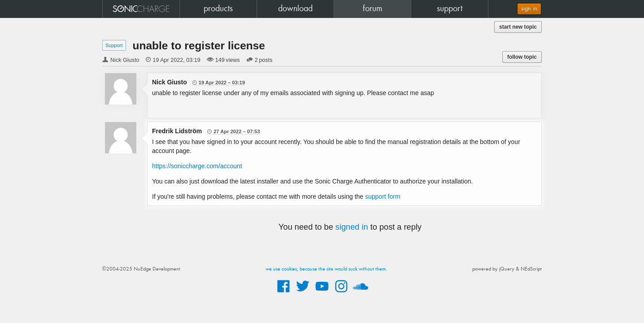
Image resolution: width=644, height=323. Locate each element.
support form (383, 196)
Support (114, 45)
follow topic (522, 57)
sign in (529, 9)
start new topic (518, 27)
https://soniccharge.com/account (197, 166)
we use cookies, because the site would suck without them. (326, 269)
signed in (352, 227)
